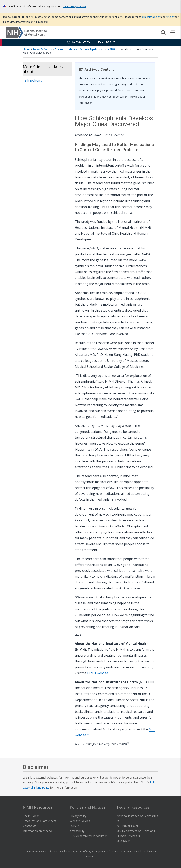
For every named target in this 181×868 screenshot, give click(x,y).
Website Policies (80, 821)
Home (27, 49)
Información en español (38, 831)
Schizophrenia (33, 81)
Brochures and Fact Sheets (39, 821)
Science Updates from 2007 (97, 49)
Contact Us (29, 826)
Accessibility (77, 831)
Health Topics (31, 816)
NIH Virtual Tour (128, 826)
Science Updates (66, 49)
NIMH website (98, 673)
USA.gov (124, 841)
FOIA (74, 826)
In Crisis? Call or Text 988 (91, 42)
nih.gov (170, 17)
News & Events (43, 49)
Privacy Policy (78, 816)
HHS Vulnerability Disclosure (89, 836)
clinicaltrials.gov (151, 17)
